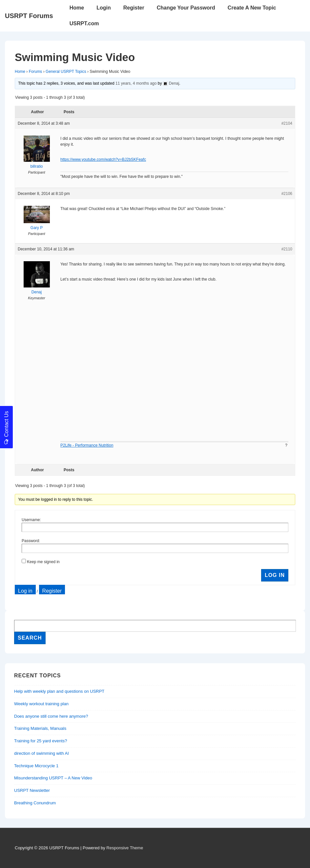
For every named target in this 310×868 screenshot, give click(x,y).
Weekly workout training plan (41, 704)
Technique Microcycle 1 (36, 766)
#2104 (287, 123)
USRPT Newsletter (32, 790)
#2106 (287, 194)
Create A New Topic (252, 8)
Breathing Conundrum (35, 803)
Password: (31, 541)
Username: (31, 520)
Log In (275, 575)
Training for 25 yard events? (41, 741)
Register (134, 8)
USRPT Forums (29, 16)
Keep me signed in (43, 562)
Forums (36, 72)
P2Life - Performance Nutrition (87, 445)
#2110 (287, 249)
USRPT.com (84, 23)
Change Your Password (186, 8)
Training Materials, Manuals (40, 728)
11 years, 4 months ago (136, 83)
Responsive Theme (125, 848)
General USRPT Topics (66, 72)
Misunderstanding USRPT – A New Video (53, 778)
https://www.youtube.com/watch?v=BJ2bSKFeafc (103, 159)
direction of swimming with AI (41, 753)
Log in (25, 591)
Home (77, 8)
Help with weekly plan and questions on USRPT (59, 691)
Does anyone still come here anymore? (51, 716)
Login (104, 8)
